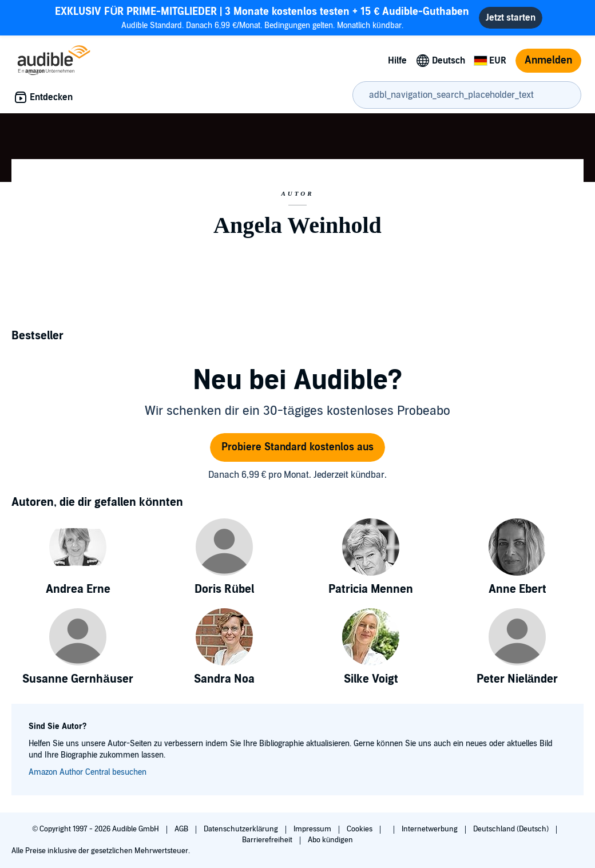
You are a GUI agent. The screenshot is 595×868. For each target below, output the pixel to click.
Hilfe (397, 61)
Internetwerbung (431, 829)
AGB (182, 829)
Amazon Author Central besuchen (88, 772)
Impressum (313, 829)
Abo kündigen (330, 840)
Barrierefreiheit (268, 840)
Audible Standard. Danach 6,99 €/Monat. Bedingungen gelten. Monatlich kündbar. (262, 17)
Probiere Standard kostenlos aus (297, 447)
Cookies (360, 829)
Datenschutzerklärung (242, 829)
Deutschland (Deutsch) (512, 829)
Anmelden (548, 60)
